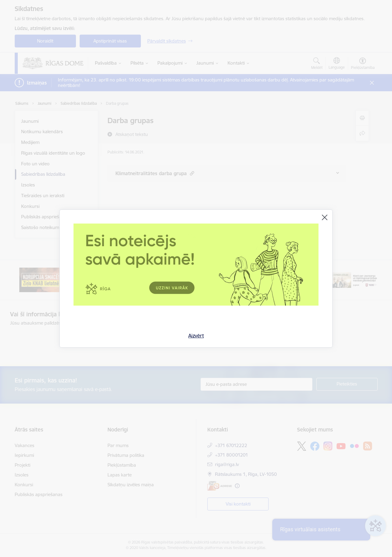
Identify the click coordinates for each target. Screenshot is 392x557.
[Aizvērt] (325, 217)
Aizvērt (196, 336)
